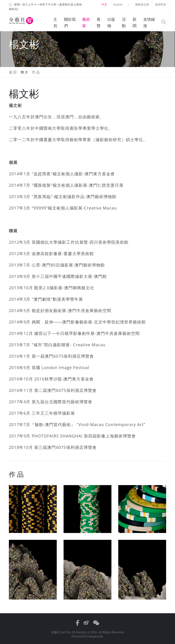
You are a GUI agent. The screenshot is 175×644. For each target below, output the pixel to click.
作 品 (36, 72)
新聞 (135, 22)
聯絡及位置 (142, 4)
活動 (124, 22)
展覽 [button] (99, 22)
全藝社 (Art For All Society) (69, 632)
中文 (104, 4)
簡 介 (24, 72)
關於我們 (70, 22)
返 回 (13, 72)
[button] (164, 22)
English (118, 4)
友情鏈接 (149, 22)
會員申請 (161, 4)
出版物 (111, 22)
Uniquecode (95, 636)
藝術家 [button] (86, 22)
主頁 (55, 22)
